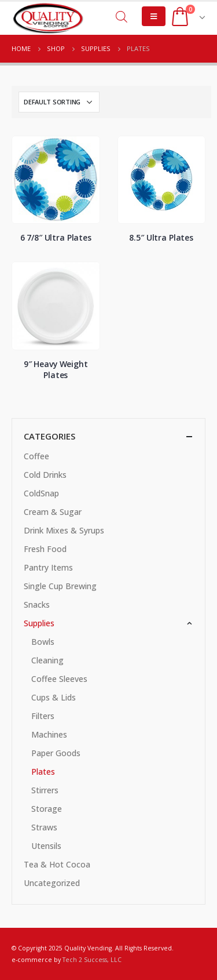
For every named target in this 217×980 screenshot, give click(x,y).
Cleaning (47, 660)
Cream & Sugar (53, 512)
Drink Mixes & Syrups (64, 530)
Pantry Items (48, 567)
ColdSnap (41, 493)
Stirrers (45, 790)
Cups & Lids (54, 697)
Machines (49, 734)
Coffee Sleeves (59, 679)
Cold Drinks (45, 475)
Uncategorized (52, 883)
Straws (44, 827)
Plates (43, 772)
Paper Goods (56, 753)
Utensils (46, 846)
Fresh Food (45, 549)
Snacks (37, 605)
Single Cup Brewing (60, 586)
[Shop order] (59, 102)
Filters (43, 716)
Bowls (43, 642)
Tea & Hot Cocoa (57, 864)
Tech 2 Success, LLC (92, 960)
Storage (47, 809)
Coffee (36, 456)
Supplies (39, 623)
